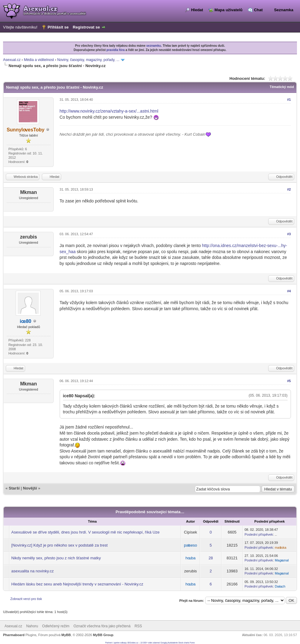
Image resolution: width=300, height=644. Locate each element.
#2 (289, 189)
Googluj (164, 643)
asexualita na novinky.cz (32, 571)
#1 (289, 100)
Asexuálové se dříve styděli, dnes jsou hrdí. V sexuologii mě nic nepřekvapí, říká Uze (85, 532)
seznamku (154, 46)
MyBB (66, 635)
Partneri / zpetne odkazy (116, 643)
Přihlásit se (58, 27)
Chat (258, 10)
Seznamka (284, 10)
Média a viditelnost (39, 60)
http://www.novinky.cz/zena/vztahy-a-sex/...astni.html (109, 111)
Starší (14, 488)
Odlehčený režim (56, 626)
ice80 (25, 321)
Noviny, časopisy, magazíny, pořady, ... (88, 60)
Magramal (282, 560)
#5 (289, 381)
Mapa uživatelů (228, 10)
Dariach (280, 586)
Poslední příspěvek (259, 534)
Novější (30, 488)
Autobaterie (173, 643)
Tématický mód (282, 87)
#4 (289, 291)
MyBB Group (103, 635)
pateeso (190, 545)
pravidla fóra (115, 50)
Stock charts (184, 643)
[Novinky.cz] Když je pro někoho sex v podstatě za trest (59, 545)
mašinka (281, 547)
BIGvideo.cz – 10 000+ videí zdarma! (144, 643)
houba (190, 558)
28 (211, 558)
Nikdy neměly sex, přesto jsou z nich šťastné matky (56, 558)
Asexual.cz (12, 60)
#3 (289, 234)
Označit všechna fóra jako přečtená (102, 626)
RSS (138, 626)
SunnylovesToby (26, 130)
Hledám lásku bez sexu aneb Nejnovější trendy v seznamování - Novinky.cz (77, 584)
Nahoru (32, 626)
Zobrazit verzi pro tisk (26, 599)
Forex (192, 643)
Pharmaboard (14, 635)
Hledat (197, 10)
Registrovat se (86, 27)
